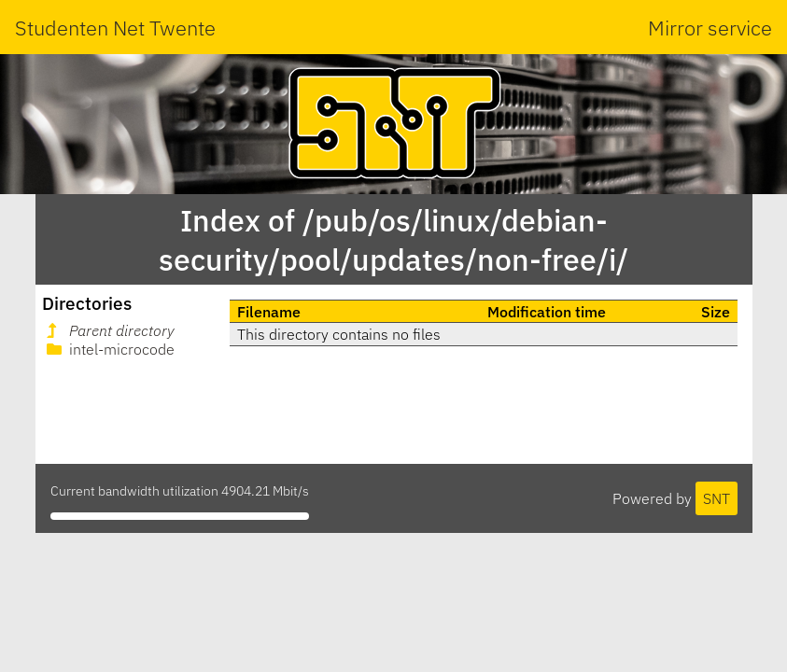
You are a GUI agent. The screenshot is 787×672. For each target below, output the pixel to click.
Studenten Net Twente (115, 28)
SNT (717, 498)
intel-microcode (109, 349)
